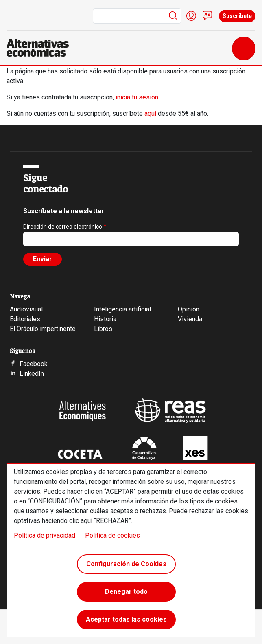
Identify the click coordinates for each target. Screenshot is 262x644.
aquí (150, 114)
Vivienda (190, 319)
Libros (103, 329)
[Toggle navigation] (244, 49)
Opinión (189, 309)
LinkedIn (32, 374)
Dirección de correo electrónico (63, 227)
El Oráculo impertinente (43, 329)
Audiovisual (26, 309)
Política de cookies (112, 535)
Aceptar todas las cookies (126, 619)
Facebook (34, 364)
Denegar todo (126, 592)
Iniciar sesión (191, 16)
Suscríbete (237, 16)
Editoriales (25, 319)
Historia (105, 319)
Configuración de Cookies (126, 564)
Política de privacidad (45, 535)
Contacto (207, 16)
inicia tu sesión (137, 97)
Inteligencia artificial (122, 309)
